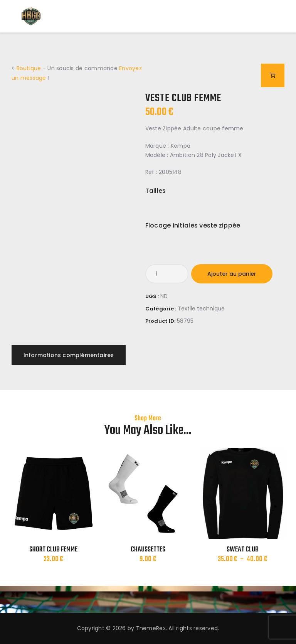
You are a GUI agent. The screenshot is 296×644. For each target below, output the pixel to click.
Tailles (156, 191)
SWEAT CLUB (243, 550)
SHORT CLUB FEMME (53, 550)
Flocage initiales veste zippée (193, 225)
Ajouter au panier (232, 274)
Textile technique (201, 309)
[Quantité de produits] (167, 274)
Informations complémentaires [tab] (69, 355)
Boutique (29, 68)
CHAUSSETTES (148, 550)
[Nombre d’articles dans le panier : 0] (273, 75)
